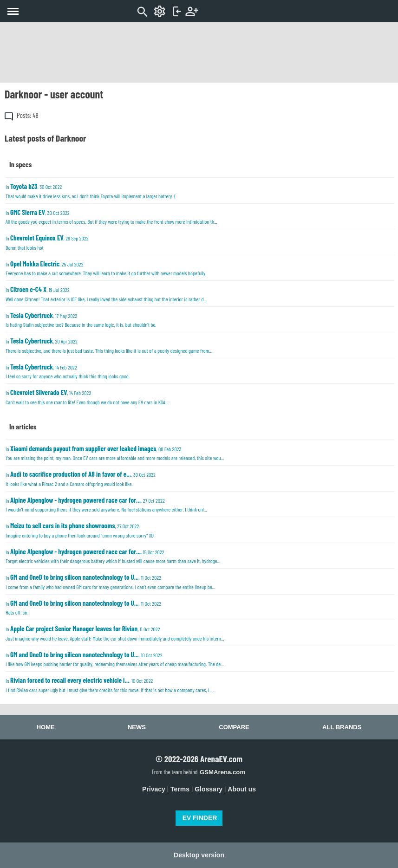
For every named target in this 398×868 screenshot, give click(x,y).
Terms (180, 789)
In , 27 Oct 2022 (106, 504)
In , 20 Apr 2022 (109, 345)
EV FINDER (200, 818)
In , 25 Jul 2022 (106, 268)
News (137, 727)
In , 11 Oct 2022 (110, 581)
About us (242, 789)
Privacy (154, 789)
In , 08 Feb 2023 (115, 453)
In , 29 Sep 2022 (47, 242)
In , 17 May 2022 (81, 320)
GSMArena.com (222, 772)
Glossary (209, 789)
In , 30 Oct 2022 (91, 191)
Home (46, 727)
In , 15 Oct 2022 (113, 556)
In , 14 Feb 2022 (68, 371)
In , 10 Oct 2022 (115, 659)
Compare (234, 727)
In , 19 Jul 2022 (106, 294)
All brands (342, 727)
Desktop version (199, 855)
